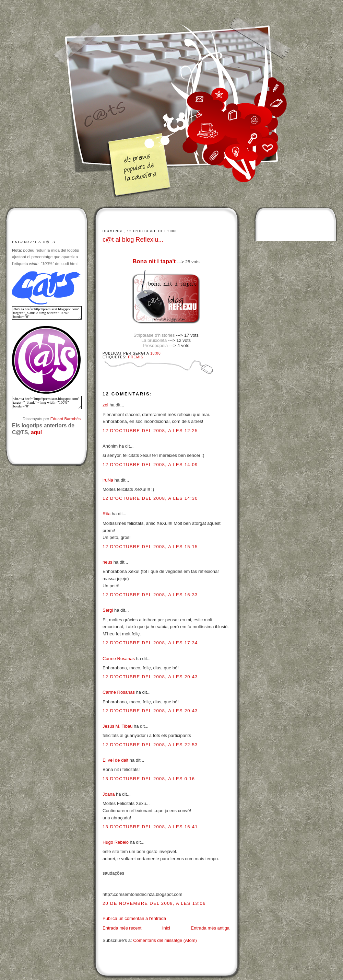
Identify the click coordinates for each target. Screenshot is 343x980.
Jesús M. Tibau (117, 726)
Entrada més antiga (210, 928)
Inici (166, 928)
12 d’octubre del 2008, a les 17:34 (150, 643)
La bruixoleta (154, 340)
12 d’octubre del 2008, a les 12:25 (150, 431)
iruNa (108, 480)
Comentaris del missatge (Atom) (165, 940)
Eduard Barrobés (66, 419)
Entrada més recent (122, 928)
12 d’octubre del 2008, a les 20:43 (150, 677)
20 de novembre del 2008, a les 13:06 (154, 903)
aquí (36, 432)
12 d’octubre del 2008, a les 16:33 (150, 595)
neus (107, 562)
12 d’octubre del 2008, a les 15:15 (150, 547)
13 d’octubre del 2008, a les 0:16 (149, 779)
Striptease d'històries (154, 335)
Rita (107, 514)
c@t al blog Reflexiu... (133, 240)
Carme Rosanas (119, 659)
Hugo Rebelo (116, 842)
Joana (109, 794)
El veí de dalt (115, 760)
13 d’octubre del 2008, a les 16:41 (150, 827)
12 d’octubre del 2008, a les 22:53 (150, 745)
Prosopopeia (155, 345)
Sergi (108, 610)
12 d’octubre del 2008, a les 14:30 (150, 498)
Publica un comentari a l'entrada (134, 918)
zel (105, 405)
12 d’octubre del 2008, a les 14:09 (150, 465)
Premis (136, 357)
